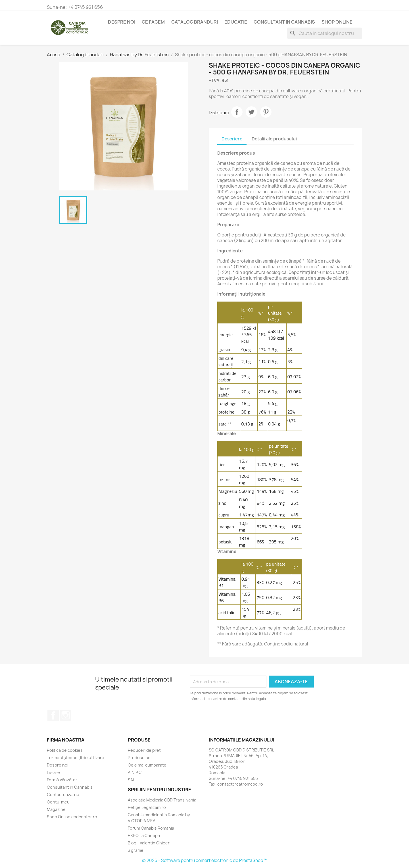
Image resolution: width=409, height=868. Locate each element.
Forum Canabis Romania (151, 828)
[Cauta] (325, 33)
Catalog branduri (195, 22)
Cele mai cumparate (147, 765)
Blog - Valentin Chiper (149, 843)
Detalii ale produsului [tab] (274, 139)
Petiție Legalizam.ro (147, 807)
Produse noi (140, 758)
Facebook (53, 715)
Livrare (53, 772)
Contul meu (58, 802)
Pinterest (266, 112)
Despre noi (122, 22)
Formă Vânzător (62, 780)
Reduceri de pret (144, 750)
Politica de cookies (65, 750)
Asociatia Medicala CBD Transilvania (162, 800)
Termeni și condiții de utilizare (76, 758)
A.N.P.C (135, 772)
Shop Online (337, 22)
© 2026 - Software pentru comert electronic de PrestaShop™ (205, 860)
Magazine (56, 809)
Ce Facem (153, 22)
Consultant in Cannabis (284, 22)
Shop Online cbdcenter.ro (72, 817)
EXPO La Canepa (144, 835)
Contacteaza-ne (63, 795)
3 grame (136, 850)
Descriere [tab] (232, 139)
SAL (131, 780)
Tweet (251, 112)
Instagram (66, 715)
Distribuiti (237, 112)
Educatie (236, 22)
